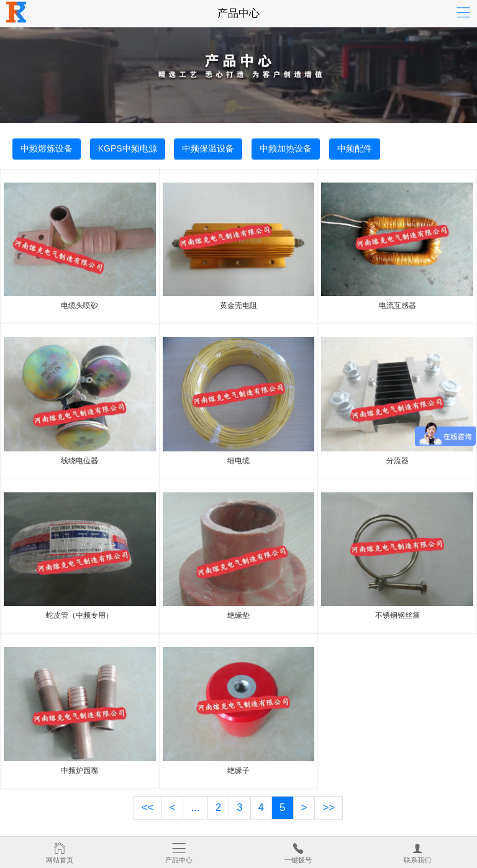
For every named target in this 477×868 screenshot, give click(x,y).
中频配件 (355, 148)
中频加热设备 (286, 148)
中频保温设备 (208, 148)
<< (148, 807)
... (195, 807)
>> (329, 807)
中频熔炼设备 (47, 148)
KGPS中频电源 (128, 148)
